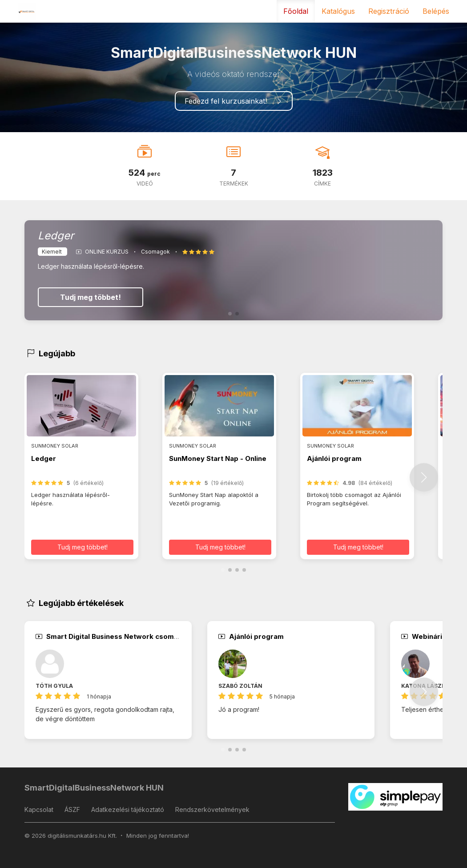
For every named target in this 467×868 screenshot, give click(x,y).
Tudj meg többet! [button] (83, 547)
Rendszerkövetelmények (212, 809)
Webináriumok (431, 636)
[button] (230, 314)
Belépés (436, 11)
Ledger (44, 458)
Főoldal (296, 11)
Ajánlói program (334, 458)
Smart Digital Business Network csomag (109, 636)
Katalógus (338, 11)
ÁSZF (72, 809)
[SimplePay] (396, 796)
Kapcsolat (39, 809)
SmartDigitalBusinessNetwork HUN (94, 788)
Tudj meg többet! (91, 297)
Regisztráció (389, 11)
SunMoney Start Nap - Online (218, 458)
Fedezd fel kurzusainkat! (234, 101)
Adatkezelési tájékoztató (128, 809)
